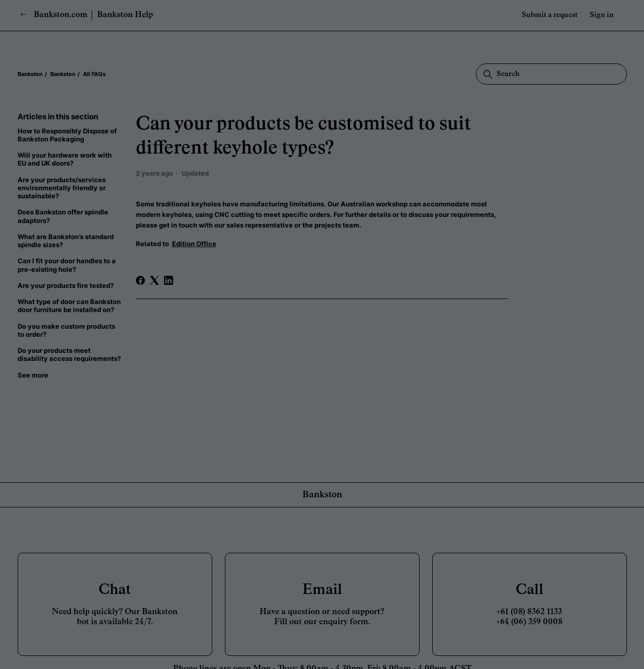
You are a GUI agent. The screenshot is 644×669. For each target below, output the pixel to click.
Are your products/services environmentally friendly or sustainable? (62, 188)
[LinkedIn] (169, 280)
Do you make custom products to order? (66, 330)
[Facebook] (140, 280)
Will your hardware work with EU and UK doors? (65, 159)
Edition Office (194, 244)
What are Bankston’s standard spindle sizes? (66, 241)
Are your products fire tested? (66, 285)
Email (322, 590)
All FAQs (94, 74)
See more (33, 375)
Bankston (30, 74)
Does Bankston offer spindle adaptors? (63, 216)
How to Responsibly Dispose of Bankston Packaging (67, 135)
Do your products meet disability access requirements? (69, 354)
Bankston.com (54, 15)
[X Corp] (154, 280)
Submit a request (550, 15)
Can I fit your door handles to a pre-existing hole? (67, 265)
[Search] (551, 74)
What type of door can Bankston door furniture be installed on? (69, 306)
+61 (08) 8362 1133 (529, 612)
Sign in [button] (602, 15)
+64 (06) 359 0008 (529, 622)
